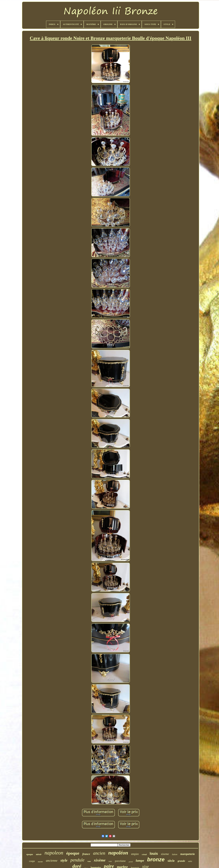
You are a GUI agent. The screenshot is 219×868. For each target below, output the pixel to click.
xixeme (165, 854)
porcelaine (120, 861)
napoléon (118, 853)
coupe (32, 861)
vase (89, 861)
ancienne (52, 861)
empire (135, 854)
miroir (39, 854)
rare (110, 861)
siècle (171, 861)
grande (181, 861)
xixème (100, 860)
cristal (144, 854)
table (190, 861)
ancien (99, 853)
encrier (40, 862)
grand (131, 862)
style (64, 860)
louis (154, 854)
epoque (30, 854)
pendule (77, 860)
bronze (156, 859)
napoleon (54, 853)
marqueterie (188, 854)
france (86, 854)
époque (73, 853)
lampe (140, 860)
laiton (175, 854)
